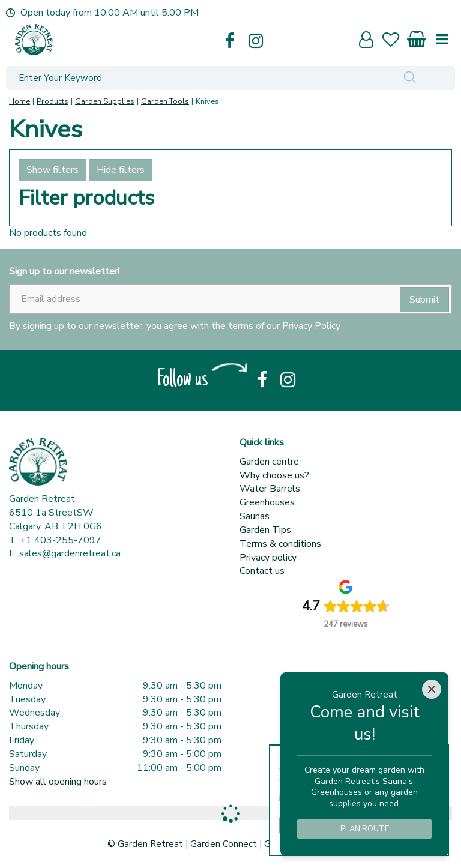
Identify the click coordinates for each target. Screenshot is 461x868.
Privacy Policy (311, 326)
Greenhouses (267, 502)
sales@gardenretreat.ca (70, 553)
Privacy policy (268, 558)
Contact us (262, 571)
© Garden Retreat (146, 844)
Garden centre (269, 462)
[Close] (432, 689)
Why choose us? (274, 475)
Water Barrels (270, 489)
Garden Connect (224, 844)
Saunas (255, 516)
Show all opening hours (58, 782)
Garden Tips (265, 530)
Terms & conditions (280, 544)
